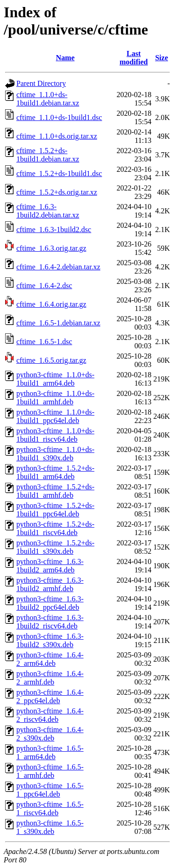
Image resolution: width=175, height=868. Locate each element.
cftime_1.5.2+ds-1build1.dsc (59, 173)
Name (65, 58)
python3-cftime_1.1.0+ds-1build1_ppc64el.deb (55, 416)
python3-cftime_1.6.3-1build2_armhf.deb (50, 584)
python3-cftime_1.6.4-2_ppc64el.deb (50, 696)
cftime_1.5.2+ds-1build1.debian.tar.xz (48, 155)
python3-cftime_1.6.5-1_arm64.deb (50, 752)
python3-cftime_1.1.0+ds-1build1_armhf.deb (55, 398)
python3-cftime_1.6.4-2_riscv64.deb (50, 715)
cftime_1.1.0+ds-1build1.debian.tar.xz (48, 99)
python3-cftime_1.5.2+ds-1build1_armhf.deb (55, 491)
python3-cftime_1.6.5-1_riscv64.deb (50, 808)
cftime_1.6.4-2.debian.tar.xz (58, 267)
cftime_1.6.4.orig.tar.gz (51, 304)
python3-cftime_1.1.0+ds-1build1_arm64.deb (55, 379)
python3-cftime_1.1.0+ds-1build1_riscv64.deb (55, 435)
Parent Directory (41, 83)
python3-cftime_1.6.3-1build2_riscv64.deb (50, 622)
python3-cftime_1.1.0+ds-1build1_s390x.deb (55, 454)
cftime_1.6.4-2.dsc (44, 286)
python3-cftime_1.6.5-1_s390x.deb (50, 827)
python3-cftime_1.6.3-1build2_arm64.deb (50, 566)
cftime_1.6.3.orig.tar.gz (51, 248)
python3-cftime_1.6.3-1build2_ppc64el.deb (50, 603)
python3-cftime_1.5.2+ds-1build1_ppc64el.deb (55, 510)
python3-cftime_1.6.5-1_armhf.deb (50, 771)
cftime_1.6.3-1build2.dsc (54, 229)
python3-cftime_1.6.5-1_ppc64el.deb (50, 790)
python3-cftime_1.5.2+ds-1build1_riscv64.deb (55, 528)
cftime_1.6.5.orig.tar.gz (51, 360)
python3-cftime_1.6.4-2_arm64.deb (50, 659)
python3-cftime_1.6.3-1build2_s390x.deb (50, 640)
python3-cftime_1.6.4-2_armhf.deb (50, 678)
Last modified (133, 58)
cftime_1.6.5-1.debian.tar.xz (58, 323)
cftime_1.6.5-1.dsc (44, 342)
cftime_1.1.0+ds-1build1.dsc (59, 117)
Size (161, 58)
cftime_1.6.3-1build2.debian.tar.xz (48, 211)
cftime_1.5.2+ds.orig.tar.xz (57, 192)
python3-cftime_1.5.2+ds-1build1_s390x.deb (55, 547)
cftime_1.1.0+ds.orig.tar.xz (57, 136)
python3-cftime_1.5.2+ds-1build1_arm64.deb (55, 472)
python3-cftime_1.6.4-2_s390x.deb (50, 734)
